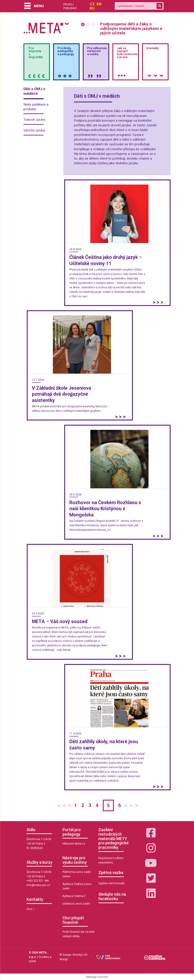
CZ (92, 4)
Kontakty (153, 48)
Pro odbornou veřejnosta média (97, 51)
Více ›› (31, 909)
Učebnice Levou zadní (76, 904)
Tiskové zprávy (34, 120)
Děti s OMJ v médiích (34, 91)
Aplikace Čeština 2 (74, 896)
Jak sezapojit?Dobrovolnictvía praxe (127, 53)
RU (92, 8)
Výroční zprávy (34, 130)
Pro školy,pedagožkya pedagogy (66, 51)
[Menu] (34, 6)
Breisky (77, 955)
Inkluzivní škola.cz (74, 844)
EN (99, 4)
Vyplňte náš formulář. (112, 883)
